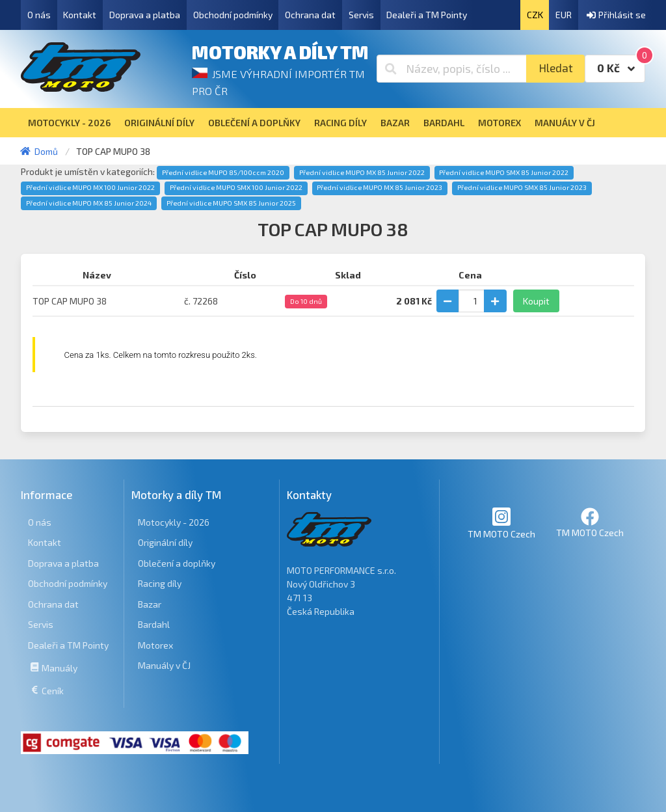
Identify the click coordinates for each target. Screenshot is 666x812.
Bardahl (154, 624)
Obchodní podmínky (233, 15)
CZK (535, 15)
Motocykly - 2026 (174, 522)
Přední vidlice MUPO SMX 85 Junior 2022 (504, 172)
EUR (564, 15)
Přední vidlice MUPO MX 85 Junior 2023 (380, 187)
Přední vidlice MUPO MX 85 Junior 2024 (89, 203)
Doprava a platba (145, 15)
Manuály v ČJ (164, 665)
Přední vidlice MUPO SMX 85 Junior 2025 (231, 203)
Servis (361, 15)
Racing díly (160, 583)
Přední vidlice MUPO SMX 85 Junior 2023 (522, 187)
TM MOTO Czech (501, 523)
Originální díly (165, 542)
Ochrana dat (310, 15)
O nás (39, 15)
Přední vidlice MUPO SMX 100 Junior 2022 (236, 187)
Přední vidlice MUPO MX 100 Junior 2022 (90, 187)
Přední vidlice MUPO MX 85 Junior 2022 (362, 172)
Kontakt (80, 15)
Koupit (536, 301)
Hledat (556, 68)
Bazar (150, 604)
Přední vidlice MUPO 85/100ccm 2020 (223, 172)
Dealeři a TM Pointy (427, 15)
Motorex (155, 645)
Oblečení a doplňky (177, 563)
